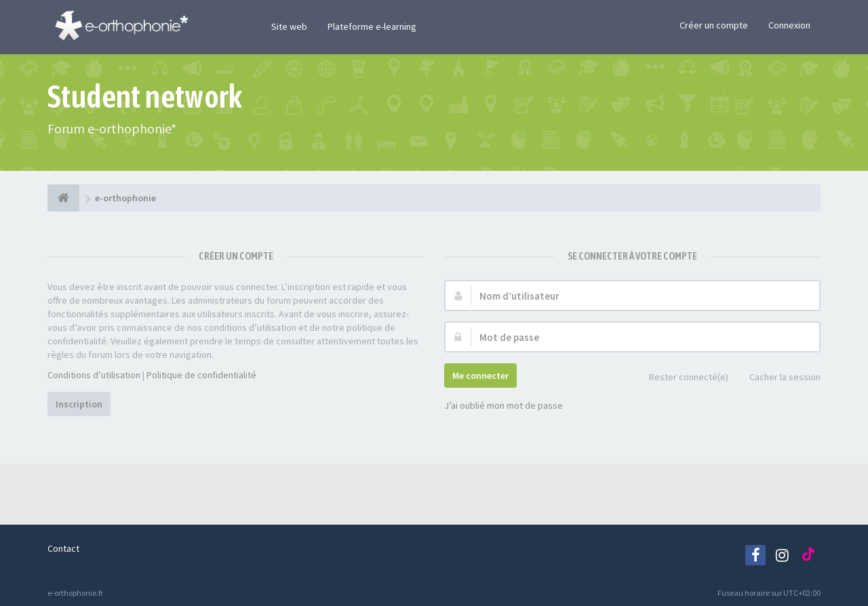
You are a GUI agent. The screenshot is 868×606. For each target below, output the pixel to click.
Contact (63, 548)
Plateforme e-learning (372, 26)
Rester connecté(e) (681, 378)
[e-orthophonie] (63, 198)
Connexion (789, 25)
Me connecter (480, 376)
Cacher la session (777, 378)
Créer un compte (714, 25)
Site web (289, 26)
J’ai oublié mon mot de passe (504, 405)
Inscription (79, 404)
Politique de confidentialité (201, 375)
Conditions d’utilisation (94, 375)
